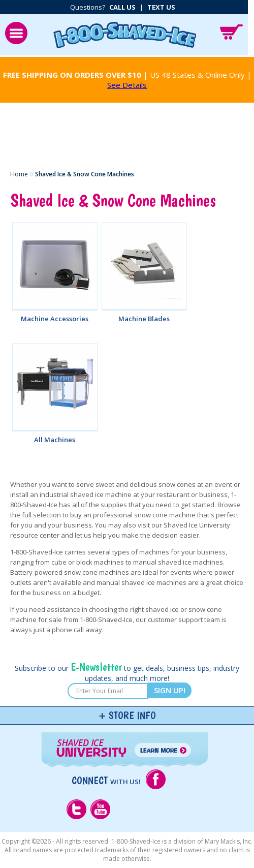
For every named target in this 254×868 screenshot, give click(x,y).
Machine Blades (144, 319)
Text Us (161, 7)
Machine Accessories (55, 319)
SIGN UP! (170, 690)
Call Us (122, 7)
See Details (127, 85)
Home (19, 174)
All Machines (55, 440)
